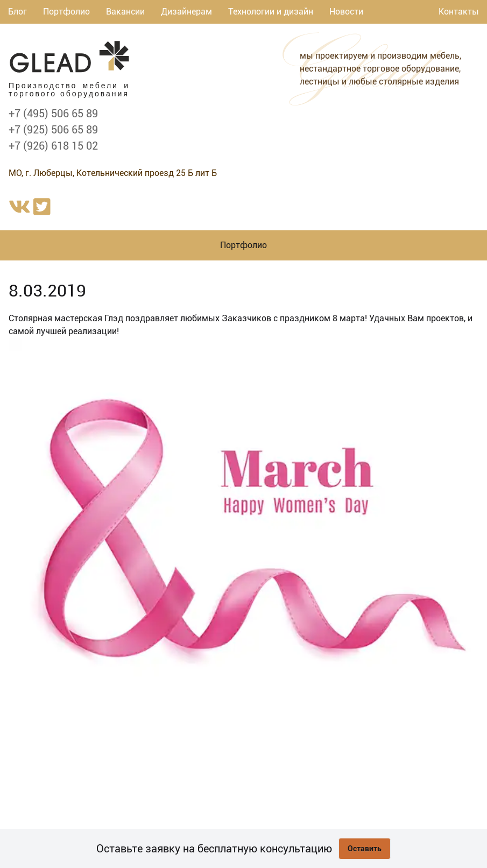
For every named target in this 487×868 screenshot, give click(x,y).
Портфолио (66, 12)
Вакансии (125, 12)
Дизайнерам (186, 12)
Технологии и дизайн (271, 12)
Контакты (459, 12)
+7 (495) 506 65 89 (53, 114)
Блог (17, 12)
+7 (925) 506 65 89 (53, 130)
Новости (346, 12)
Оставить (365, 849)
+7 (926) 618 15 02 (53, 146)
